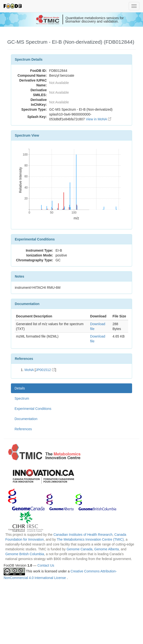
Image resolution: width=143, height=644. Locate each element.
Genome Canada (80, 549)
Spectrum (22, 398)
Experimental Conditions (33, 409)
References (23, 429)
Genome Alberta (107, 549)
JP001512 (45, 370)
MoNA (29, 370)
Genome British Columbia (25, 554)
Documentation (26, 419)
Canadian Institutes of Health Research (83, 535)
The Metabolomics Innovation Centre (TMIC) (90, 539)
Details (20, 388)
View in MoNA (99, 119)
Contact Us (46, 565)
